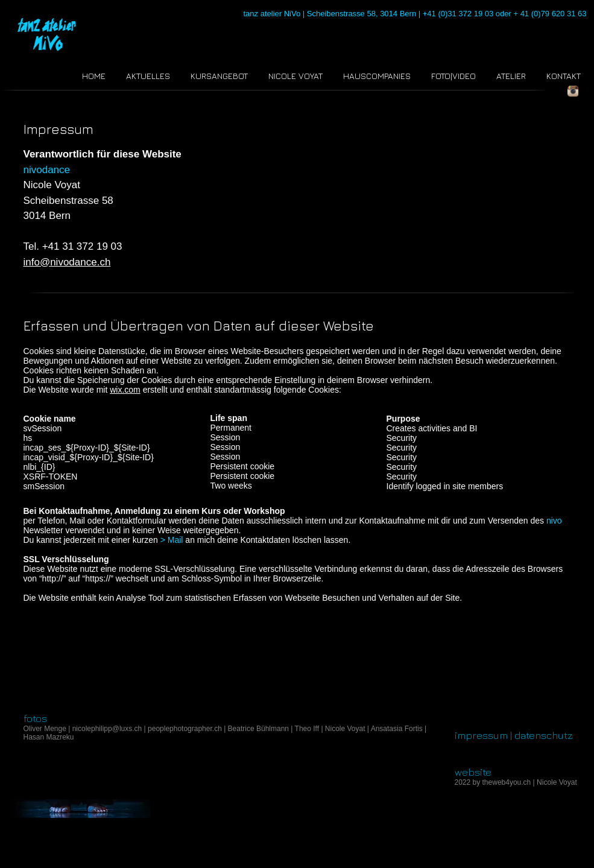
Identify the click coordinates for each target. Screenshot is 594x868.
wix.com (125, 390)
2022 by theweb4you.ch (493, 782)
